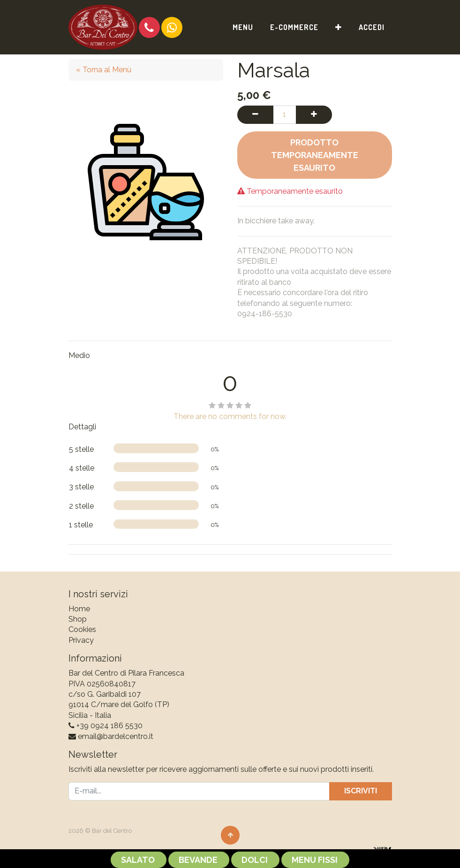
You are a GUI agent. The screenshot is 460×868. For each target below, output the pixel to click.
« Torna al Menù (104, 70)
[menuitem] (243, 27)
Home (79, 609)
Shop (78, 619)
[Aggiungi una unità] (314, 114)
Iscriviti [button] (361, 791)
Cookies (82, 629)
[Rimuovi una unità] (255, 114)
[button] (339, 27)
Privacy (81, 640)
